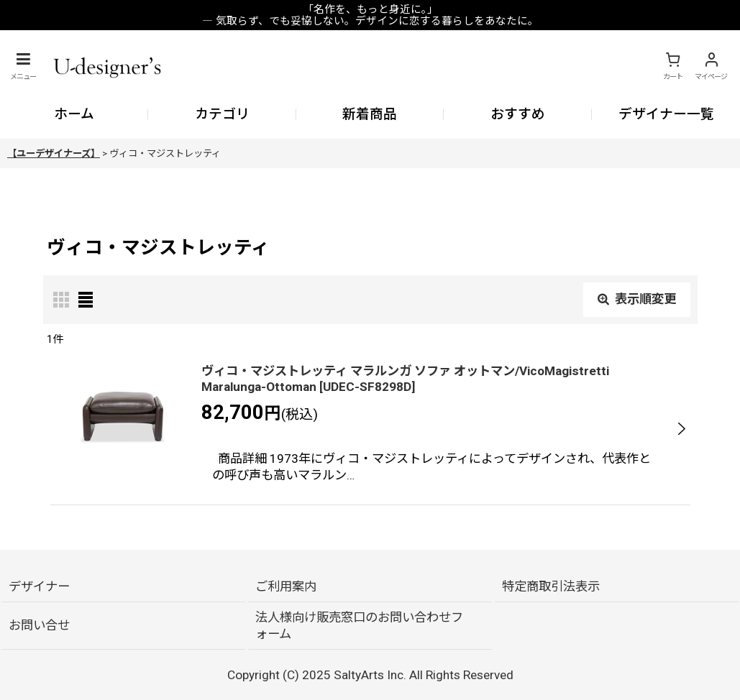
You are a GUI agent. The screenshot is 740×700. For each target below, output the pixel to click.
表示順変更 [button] (637, 299)
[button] (23, 66)
